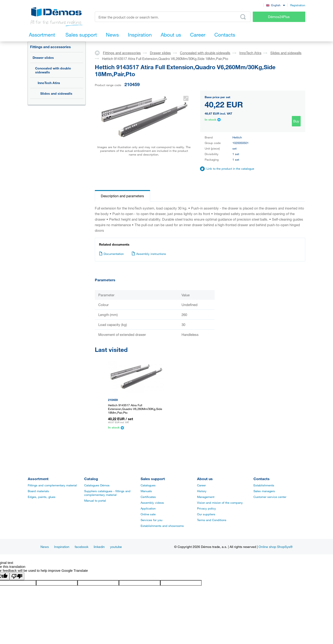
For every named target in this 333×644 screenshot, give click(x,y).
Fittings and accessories (50, 47)
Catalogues (148, 485)
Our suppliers (206, 514)
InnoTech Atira (49, 83)
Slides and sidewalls (56, 93)
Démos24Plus (279, 17)
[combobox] (276, 5)
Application (148, 508)
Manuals (146, 491)
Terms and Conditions (212, 520)
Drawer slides (43, 58)
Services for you (151, 520)
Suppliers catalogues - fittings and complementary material (107, 493)
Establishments (264, 485)
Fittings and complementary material (52, 485)
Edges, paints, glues (42, 497)
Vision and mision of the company (220, 503)
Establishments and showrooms (162, 526)
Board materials (38, 491)
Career (201, 485)
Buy (296, 121)
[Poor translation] (17, 576)
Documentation (111, 254)
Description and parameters (122, 196)
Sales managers (264, 491)
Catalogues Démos (97, 485)
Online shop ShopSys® (276, 547)
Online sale (148, 514)
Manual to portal (95, 500)
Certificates (148, 497)
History (202, 491)
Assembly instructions (149, 254)
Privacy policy (207, 508)
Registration (298, 5)
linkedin (99, 547)
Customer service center (270, 497)
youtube (116, 547)
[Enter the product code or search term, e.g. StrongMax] (173, 17)
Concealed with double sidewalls (53, 70)
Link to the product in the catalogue (230, 169)
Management (206, 497)
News (45, 547)
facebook (82, 547)
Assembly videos (152, 503)
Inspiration (62, 547)
